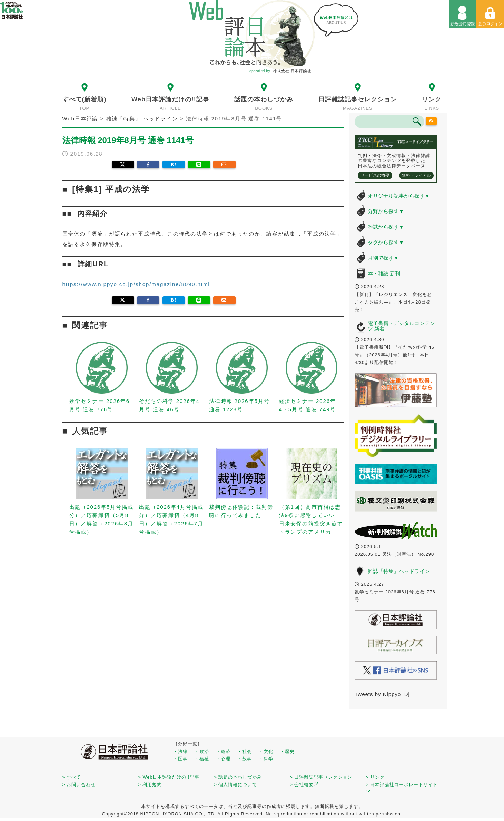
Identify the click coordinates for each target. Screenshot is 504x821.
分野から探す (386, 211)
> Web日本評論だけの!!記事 (169, 777)
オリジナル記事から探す (399, 196)
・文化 (266, 751)
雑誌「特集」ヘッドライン (399, 571)
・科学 (266, 759)
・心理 (223, 759)
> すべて (72, 777)
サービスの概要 (375, 175)
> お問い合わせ (79, 785)
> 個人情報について (236, 785)
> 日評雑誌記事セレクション (321, 777)
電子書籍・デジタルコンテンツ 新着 (401, 326)
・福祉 (202, 759)
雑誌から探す (386, 227)
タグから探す (386, 242)
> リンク (375, 777)
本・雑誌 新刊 (384, 273)
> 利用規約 (150, 785)
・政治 (202, 751)
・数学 (245, 759)
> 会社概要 (304, 785)
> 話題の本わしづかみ (238, 777)
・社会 (245, 751)
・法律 (180, 751)
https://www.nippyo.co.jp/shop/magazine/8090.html (136, 284)
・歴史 (287, 751)
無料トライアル (416, 175)
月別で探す (383, 258)
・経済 (223, 751)
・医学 (180, 759)
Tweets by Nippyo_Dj (382, 694)
